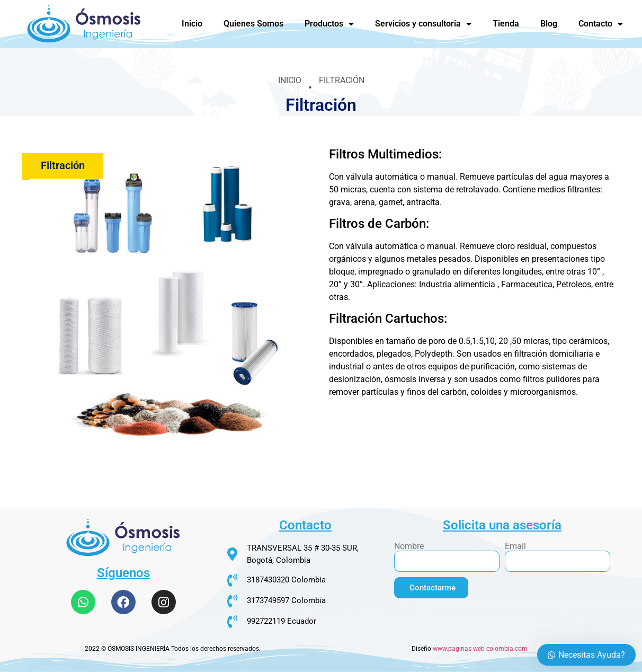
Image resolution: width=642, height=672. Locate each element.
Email (515, 546)
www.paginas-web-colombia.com (480, 649)
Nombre (409, 546)
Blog (549, 24)
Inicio (192, 24)
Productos (329, 24)
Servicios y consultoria (423, 24)
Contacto (601, 24)
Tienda (506, 24)
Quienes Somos (253, 24)
